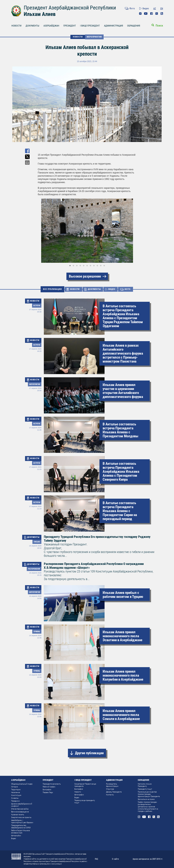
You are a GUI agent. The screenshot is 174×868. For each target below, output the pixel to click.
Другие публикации (89, 753)
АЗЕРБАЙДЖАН (51, 26)
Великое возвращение (20, 812)
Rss (162, 14)
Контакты (110, 795)
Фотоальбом (16, 836)
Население (16, 792)
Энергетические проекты (21, 817)
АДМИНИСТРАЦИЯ (113, 26)
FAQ (96, 859)
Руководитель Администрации (112, 785)
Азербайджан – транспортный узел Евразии (22, 821)
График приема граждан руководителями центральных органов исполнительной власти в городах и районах (148, 807)
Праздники (15, 801)
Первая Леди (48, 792)
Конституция (16, 795)
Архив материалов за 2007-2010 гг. (148, 859)
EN (162, 8)
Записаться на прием (146, 799)
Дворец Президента (114, 792)
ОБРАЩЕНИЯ (134, 26)
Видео (146, 8)
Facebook (152, 14)
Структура (110, 789)
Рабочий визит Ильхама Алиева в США (20, 832)
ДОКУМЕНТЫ (32, 26)
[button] (133, 231)
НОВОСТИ (16, 26)
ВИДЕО (112, 289)
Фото (132, 8)
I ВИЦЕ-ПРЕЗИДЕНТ (90, 26)
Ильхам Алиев (40, 14)
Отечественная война (20, 809)
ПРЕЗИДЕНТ (70, 26)
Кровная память (18, 815)
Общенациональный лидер (22, 784)
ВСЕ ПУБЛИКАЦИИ (52, 289)
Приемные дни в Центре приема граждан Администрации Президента (149, 794)
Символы (15, 798)
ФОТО (127, 289)
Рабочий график (49, 787)
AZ (155, 8)
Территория (16, 790)
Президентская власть (52, 784)
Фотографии (79, 795)
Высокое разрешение (85, 276)
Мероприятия (94, 37)
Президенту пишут (145, 789)
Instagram (140, 14)
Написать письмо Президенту (145, 785)
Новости (78, 792)
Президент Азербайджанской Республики (70, 8)
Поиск (159, 26)
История (15, 787)
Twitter (157, 14)
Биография (47, 790)
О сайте (115, 859)
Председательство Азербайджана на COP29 (21, 826)
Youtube (146, 14)
